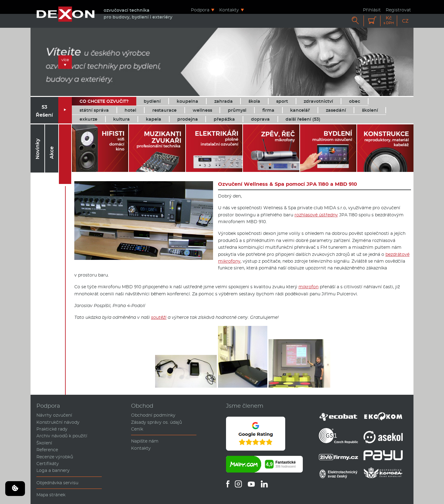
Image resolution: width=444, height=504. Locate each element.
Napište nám (145, 441)
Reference (47, 450)
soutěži (159, 317)
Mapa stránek (51, 495)
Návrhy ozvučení (54, 415)
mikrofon (308, 287)
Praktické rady (52, 429)
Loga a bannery (53, 470)
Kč (389, 20)
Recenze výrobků (55, 457)
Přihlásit (372, 10)
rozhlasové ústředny (316, 215)
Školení (44, 443)
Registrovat (398, 10)
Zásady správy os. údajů (156, 422)
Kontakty (229, 10)
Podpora (200, 10)
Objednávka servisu (57, 483)
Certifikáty (48, 464)
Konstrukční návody (58, 422)
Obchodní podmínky (153, 415)
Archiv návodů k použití (62, 436)
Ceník (137, 429)
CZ (405, 21)
